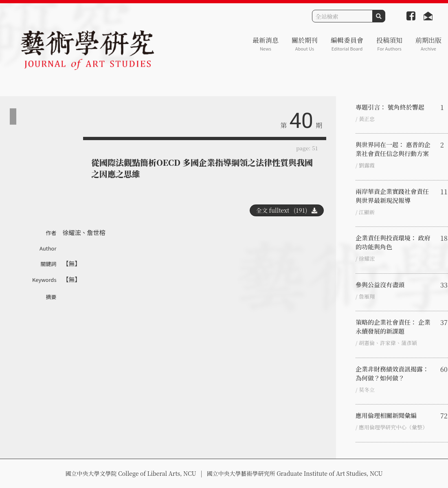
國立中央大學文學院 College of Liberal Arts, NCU (131, 473)
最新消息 (266, 44)
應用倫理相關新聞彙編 (386, 415)
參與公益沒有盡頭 (380, 285)
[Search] (342, 16)
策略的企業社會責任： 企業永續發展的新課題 (393, 326)
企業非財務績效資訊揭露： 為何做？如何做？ (392, 373)
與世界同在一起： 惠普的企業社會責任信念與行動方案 (393, 149)
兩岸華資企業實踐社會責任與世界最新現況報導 (392, 196)
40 (301, 121)
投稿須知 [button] (389, 44)
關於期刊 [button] (305, 44)
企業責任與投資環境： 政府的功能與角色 (393, 242)
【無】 (72, 263)
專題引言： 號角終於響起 (390, 107)
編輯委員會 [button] (347, 44)
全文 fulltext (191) (287, 210)
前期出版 (428, 44)
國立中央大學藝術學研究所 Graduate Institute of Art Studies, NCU (295, 473)
